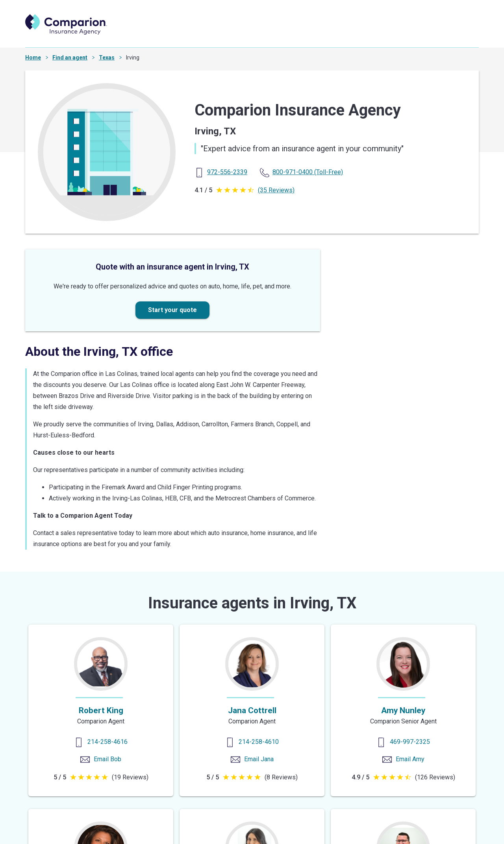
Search (452, 33)
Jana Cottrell (252, 710)
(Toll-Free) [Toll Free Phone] (308, 172)
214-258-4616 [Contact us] (107, 742)
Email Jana (259, 759)
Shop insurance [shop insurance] (323, 33)
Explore (370, 33)
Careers (409, 33)
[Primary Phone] (227, 172)
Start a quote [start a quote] (267, 33)
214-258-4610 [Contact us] (259, 742)
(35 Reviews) (276, 190)
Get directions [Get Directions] (356, 452)
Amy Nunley (403, 710)
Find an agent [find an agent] (212, 33)
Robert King (101, 710)
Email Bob (107, 759)
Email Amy (410, 759)
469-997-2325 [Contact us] (410, 742)
